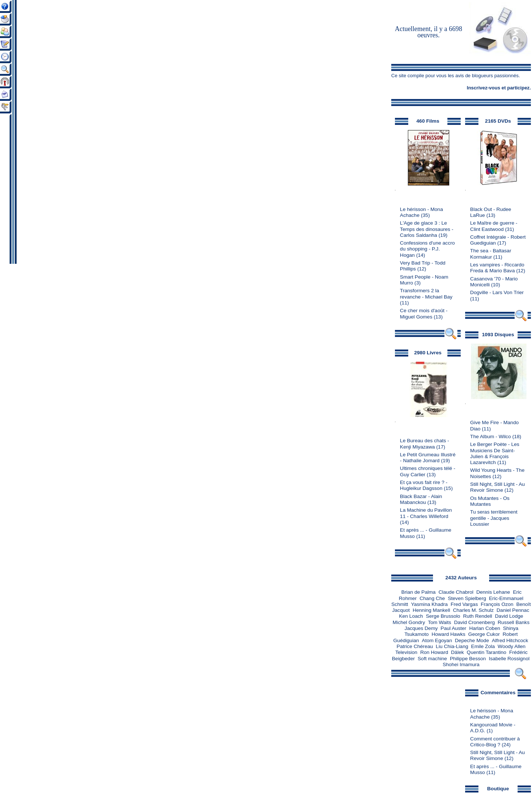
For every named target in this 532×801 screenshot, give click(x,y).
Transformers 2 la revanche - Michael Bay (426, 294)
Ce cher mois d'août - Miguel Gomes (424, 313)
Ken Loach (411, 616)
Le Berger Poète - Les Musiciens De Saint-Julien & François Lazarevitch (495, 453)
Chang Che (432, 598)
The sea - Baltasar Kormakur (491, 254)
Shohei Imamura (461, 664)
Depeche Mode (472, 640)
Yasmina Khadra (429, 604)
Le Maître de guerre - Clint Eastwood (494, 226)
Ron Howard (434, 652)
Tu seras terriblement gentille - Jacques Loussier (494, 518)
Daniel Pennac (513, 610)
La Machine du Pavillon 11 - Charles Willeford (426, 513)
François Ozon (497, 604)
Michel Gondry (409, 622)
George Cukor (484, 634)
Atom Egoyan (437, 640)
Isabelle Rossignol (509, 659)
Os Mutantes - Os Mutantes (490, 501)
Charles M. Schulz (473, 610)
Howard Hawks (448, 634)
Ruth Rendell (478, 616)
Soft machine (432, 659)
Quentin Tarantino (486, 652)
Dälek (458, 652)
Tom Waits (439, 622)
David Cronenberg (474, 622)
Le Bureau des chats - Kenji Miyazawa (425, 444)
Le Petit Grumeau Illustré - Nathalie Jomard (428, 458)
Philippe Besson (468, 659)
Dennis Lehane (493, 592)
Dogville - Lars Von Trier (497, 292)
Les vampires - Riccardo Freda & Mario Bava (497, 268)
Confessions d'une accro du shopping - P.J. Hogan (427, 249)
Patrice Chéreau (415, 646)
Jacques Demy (421, 628)
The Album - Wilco (491, 437)
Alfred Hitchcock (510, 640)
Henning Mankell (431, 610)
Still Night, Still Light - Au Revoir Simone (498, 487)
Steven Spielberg (467, 598)
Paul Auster (454, 628)
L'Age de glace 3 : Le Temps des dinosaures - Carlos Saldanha (427, 229)
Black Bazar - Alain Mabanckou (421, 499)
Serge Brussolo (443, 616)
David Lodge (509, 616)
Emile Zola (483, 646)
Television (406, 652)
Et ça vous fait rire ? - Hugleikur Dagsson (424, 485)
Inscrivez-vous (484, 88)
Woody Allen (511, 646)
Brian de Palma (418, 592)
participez (519, 88)
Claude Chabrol (456, 592)
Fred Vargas (464, 604)
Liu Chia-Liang (452, 646)
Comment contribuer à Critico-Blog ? (495, 742)
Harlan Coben (485, 628)
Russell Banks (514, 622)
